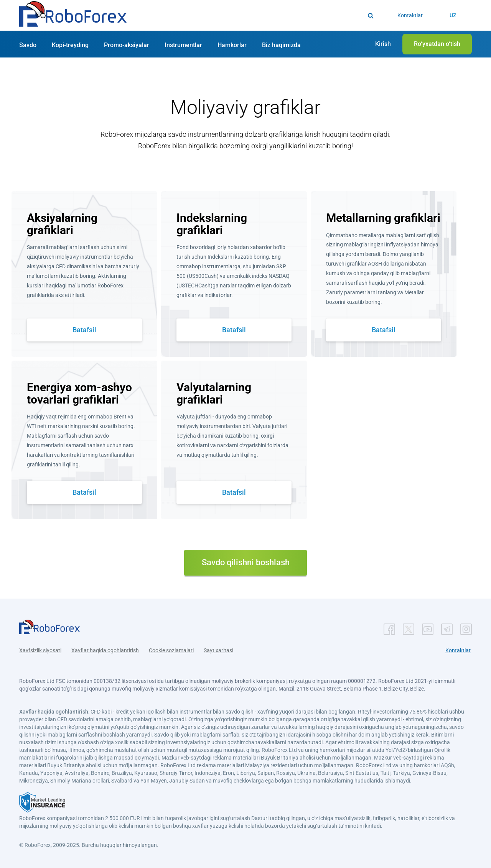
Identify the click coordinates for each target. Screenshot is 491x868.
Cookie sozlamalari (171, 650)
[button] (73, 16)
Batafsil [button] (84, 330)
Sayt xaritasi (218, 650)
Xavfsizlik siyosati (40, 650)
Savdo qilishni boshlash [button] (246, 562)
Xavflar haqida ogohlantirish (105, 650)
